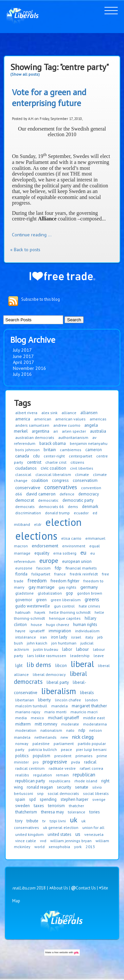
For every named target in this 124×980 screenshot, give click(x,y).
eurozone (24, 568)
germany (89, 587)
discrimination (28, 513)
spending (48, 799)
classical (23, 474)
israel (76, 637)
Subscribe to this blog (41, 299)
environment (74, 546)
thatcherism (26, 812)
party (20, 749)
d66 (19, 494)
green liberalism (66, 600)
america (23, 419)
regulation (42, 775)
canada (22, 456)
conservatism (85, 480)
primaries (84, 756)
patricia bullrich (43, 749)
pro (36, 762)
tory (19, 821)
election (63, 522)
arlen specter (74, 431)
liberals (87, 693)
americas (98, 419)
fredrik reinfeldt (84, 574)
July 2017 (22, 350)
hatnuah (23, 612)
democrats (25, 507)
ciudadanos (26, 468)
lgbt (19, 666)
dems (73, 507)
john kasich (37, 643)
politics (22, 756)
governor (24, 600)
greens (92, 599)
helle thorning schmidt (70, 612)
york (78, 847)
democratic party (78, 500)
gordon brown (90, 593)
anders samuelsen (32, 425)
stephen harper (74, 799)
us (78, 834)
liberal (82, 664)
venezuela (94, 834)
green (41, 600)
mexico (37, 718)
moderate (70, 724)
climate (82, 474)
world (40, 847)
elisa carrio (71, 538)
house (36, 625)
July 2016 (22, 374)
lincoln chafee (68, 700)
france (60, 574)
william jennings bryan (71, 841)
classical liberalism (53, 474)
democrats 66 (51, 507)
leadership (80, 656)
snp (40, 793)
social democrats (63, 793)
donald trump (57, 513)
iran (43, 637)
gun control (64, 606)
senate (82, 787)
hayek (40, 612)
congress (60, 480)
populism (41, 756)
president (63, 756)
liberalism (59, 691)
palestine (41, 744)
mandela (60, 706)
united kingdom (29, 834)
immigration (60, 631)
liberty (44, 700)
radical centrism (30, 768)
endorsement (45, 546)
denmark (90, 507)
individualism (87, 631)
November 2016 (29, 368)
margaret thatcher (89, 706)
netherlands (45, 737)
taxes (39, 806)
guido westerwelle (33, 606)
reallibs (22, 775)
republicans (60, 781)
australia (98, 431)
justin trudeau (46, 649)
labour (83, 649)
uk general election (61, 827)
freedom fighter (65, 581)
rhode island (86, 781)
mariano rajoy (28, 712)
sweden (22, 806)
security (64, 787)
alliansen (89, 413)
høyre (20, 631)
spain (20, 799)
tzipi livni (58, 821)
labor (67, 649)
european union (77, 561)
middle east (94, 718)
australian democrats (35, 437)
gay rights (67, 587)
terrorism (56, 806)
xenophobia (59, 847)
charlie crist (56, 462)
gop (69, 593)
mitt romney (46, 724)
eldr (38, 524)
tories (95, 812)
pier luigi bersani (91, 749)
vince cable (26, 841)
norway (22, 744)
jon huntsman (64, 643)
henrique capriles (65, 618)
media (21, 718)
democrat (25, 500)
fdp (58, 568)
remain (62, 775)
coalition (40, 480)
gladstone (24, 593)
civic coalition (53, 468)
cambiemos (71, 450)
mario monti (55, 712)
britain (50, 450)
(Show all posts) (25, 74)
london (91, 700)
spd (32, 799)
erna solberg (65, 553)
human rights (85, 625)
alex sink (49, 413)
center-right (54, 456)
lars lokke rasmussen (47, 656)
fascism (43, 568)
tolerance (77, 812)
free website (61, 952)
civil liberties (82, 468)
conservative (28, 488)
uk (74, 820)
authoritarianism (73, 437)
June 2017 (23, 356)
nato (70, 730)
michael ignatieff (63, 718)
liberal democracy (49, 674)
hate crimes (89, 606)
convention (91, 488)
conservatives (61, 487)
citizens (77, 462)
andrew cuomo (67, 425)
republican (84, 775)
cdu (36, 456)
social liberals (96, 793)
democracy (89, 494)
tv (44, 821)
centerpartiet (81, 456)
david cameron (41, 494)
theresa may (52, 812)
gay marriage (41, 587)
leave (99, 656)
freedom (37, 580)
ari (56, 431)
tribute (32, 821)
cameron (94, 450)
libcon (61, 666)
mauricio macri (84, 712)
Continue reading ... (32, 235)
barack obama (53, 443)
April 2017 (23, 362)
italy (89, 637)
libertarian (25, 700)
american (43, 419)
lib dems (39, 665)
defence (67, 494)
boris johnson (27, 450)
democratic (48, 500)
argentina (41, 431)
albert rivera (26, 413)
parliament (64, 744)
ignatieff (37, 631)
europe (49, 561)
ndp (82, 730)
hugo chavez (58, 625)
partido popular (92, 744)
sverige (99, 799)
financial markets (81, 568)
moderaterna (95, 724)
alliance (69, 413)
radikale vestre (62, 768)
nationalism (51, 730)
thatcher (76, 806)
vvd (43, 841)
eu (83, 552)
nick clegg (83, 737)
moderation (26, 730)
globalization (50, 593)
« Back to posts (25, 250)
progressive (55, 762)
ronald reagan (40, 787)
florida (21, 574)
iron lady (59, 637)
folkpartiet (41, 574)
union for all (93, 827)
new (64, 737)
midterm (23, 724)
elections (36, 536)
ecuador (81, 513)
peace (66, 749)
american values (70, 419)
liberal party (58, 682)
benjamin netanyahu (89, 443)
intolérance (26, 637)
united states (60, 834)
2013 (90, 847)
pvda (76, 762)
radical (90, 762)
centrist (34, 462)
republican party (30, 781)
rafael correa (91, 768)
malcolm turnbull (31, 706)
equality (42, 553)
